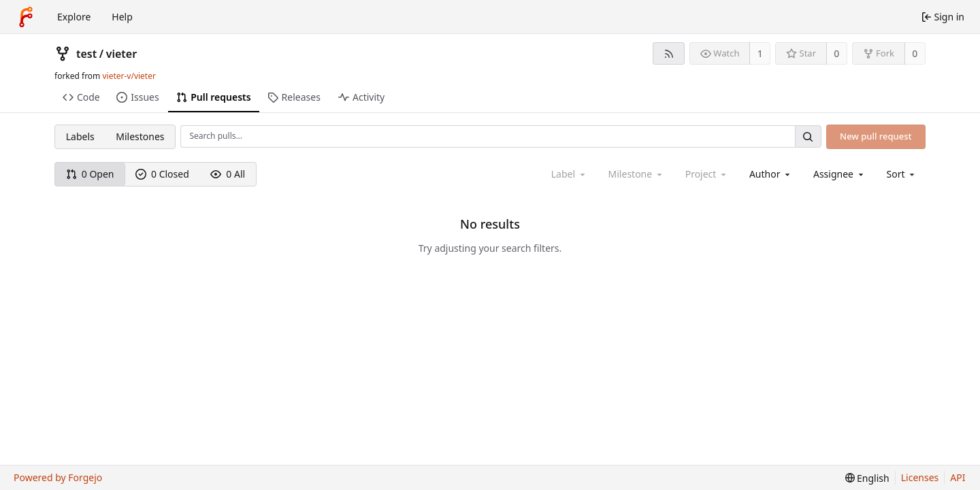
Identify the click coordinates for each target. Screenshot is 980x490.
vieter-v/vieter (129, 76)
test (86, 54)
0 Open (90, 174)
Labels (80, 136)
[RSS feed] (669, 53)
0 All (228, 174)
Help (122, 17)
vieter (121, 54)
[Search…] (808, 136)
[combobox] (771, 174)
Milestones (140, 136)
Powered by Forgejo (58, 477)
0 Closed (162, 174)
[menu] (902, 174)
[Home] (26, 17)
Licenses (920, 477)
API (958, 477)
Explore (74, 17)
